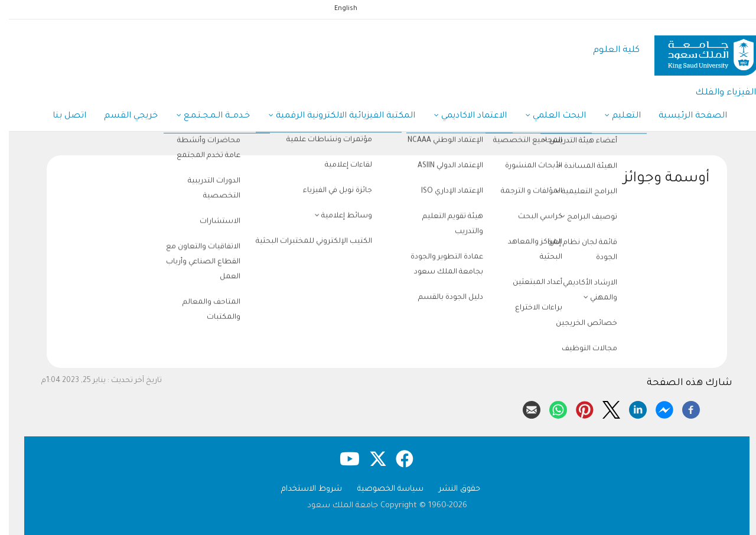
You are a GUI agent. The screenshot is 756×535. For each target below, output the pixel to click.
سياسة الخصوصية (382, 489)
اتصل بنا (61, 116)
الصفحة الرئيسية (684, 116)
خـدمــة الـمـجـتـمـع (204, 117)
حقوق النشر (451, 489)
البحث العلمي (547, 117)
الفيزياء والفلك (717, 93)
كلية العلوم (607, 50)
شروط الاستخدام (303, 489)
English (337, 9)
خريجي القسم (122, 116)
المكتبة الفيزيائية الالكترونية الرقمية (333, 117)
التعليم (614, 117)
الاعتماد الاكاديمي (462, 117)
